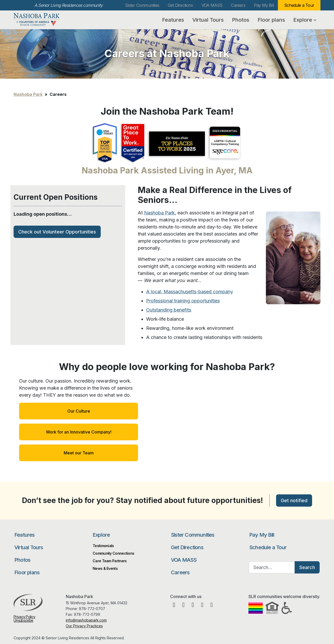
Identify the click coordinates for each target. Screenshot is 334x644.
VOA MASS (212, 5)
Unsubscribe (23, 620)
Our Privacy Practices (84, 626)
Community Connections (113, 553)
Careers (238, 5)
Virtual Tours (208, 20)
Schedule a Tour (299, 5)
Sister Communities (142, 5)
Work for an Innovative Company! (79, 432)
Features (173, 20)
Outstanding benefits (169, 310)
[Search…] (272, 567)
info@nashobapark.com (86, 620)
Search (307, 567)
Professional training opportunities (183, 301)
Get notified (294, 500)
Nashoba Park (41, 20)
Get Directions (180, 5)
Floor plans (271, 20)
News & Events (105, 568)
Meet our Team (79, 453)
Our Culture (79, 411)
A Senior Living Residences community (68, 5)
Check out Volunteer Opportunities (57, 232)
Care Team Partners (110, 561)
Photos (241, 20)
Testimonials (103, 546)
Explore (305, 20)
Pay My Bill (264, 5)
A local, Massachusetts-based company (190, 292)
